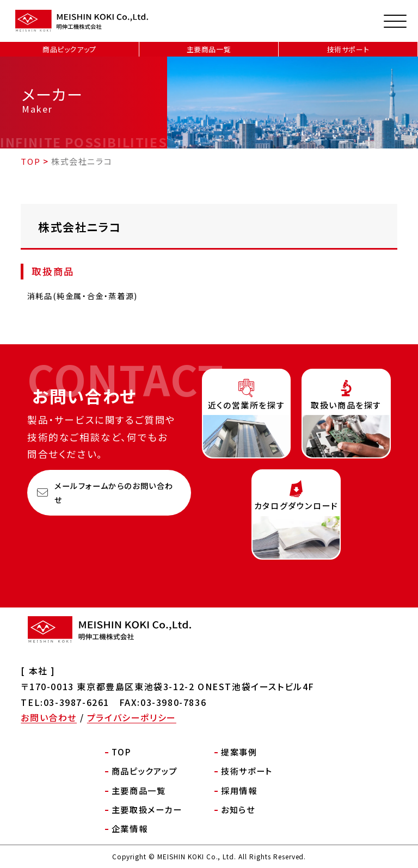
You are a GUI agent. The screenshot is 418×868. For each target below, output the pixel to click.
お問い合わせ (49, 717)
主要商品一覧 (209, 49)
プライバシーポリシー (132, 717)
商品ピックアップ (69, 49)
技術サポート (348, 49)
